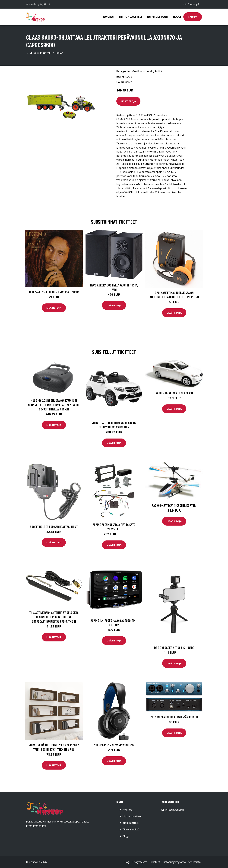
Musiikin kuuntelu (41, 53)
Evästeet (155, 862)
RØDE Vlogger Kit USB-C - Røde (174, 648)
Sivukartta (195, 862)
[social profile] (50, 4)
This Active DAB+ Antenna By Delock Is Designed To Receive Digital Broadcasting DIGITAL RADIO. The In (54, 617)
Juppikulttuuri (158, 17)
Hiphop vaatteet (131, 17)
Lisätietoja (128, 101)
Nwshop (109, 17)
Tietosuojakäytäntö (174, 862)
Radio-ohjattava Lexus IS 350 (174, 393)
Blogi (177, 17)
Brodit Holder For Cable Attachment (54, 527)
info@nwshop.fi (191, 4)
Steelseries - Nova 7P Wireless (114, 745)
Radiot (59, 53)
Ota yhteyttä (140, 862)
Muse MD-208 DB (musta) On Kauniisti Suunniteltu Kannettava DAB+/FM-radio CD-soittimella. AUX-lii (54, 405)
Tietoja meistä (131, 829)
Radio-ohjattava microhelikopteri (174, 505)
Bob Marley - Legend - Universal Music (54, 292)
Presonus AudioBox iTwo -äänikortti (174, 717)
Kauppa (193, 17)
